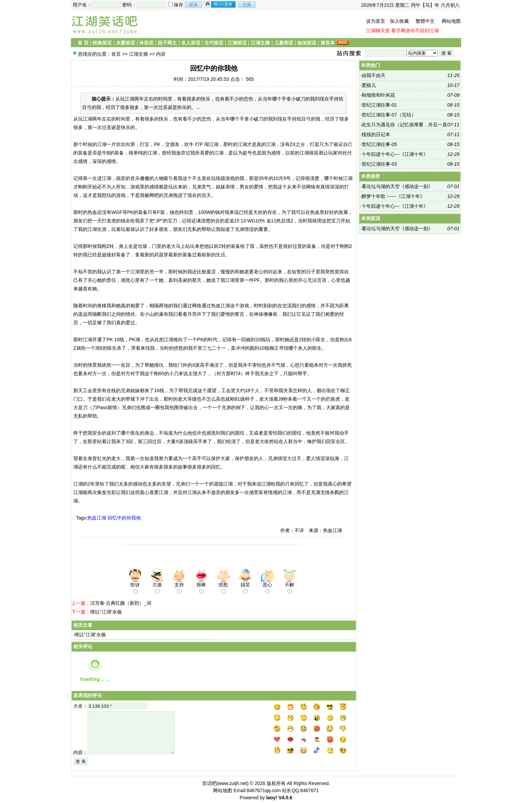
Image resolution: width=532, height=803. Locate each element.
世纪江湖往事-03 (379, 164)
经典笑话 (102, 43)
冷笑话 (146, 43)
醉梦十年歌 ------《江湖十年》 (393, 196)
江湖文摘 (260, 43)
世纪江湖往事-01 (379, 105)
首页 (116, 54)
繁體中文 (425, 21)
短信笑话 (307, 43)
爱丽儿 (369, 85)
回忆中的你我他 (124, 518)
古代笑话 (214, 43)
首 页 (83, 43)
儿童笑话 (284, 43)
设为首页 (376, 21)
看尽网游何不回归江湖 (415, 31)
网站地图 (451, 21)
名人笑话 (191, 43)
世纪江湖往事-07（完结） (389, 115)
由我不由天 (374, 75)
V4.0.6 (285, 798)
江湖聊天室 (378, 31)
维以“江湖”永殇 (106, 612)
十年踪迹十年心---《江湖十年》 (395, 154)
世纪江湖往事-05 (379, 144)
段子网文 (167, 43)
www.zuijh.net (232, 783)
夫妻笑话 (126, 43)
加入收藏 (399, 21)
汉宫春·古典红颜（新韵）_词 (121, 603)
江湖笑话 (237, 43)
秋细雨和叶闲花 (378, 95)
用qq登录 (220, 4)
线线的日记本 (376, 134)
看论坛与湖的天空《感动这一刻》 (397, 186)
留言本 (328, 43)
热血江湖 (97, 518)
